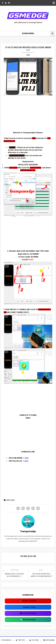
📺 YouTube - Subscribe (28, 601)
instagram (49, 640)
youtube (34, 640)
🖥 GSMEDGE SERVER (28, 614)
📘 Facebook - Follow (28, 607)
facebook (6, 640)
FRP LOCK (10, 500)
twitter (20, 640)
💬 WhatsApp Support (28, 620)
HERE (27, 458)
